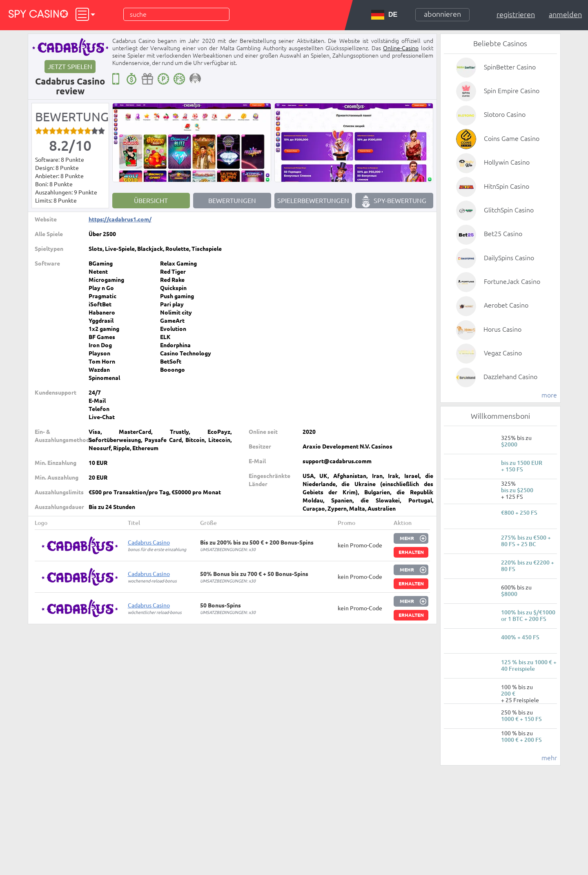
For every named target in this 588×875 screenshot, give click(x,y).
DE (384, 15)
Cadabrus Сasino (149, 542)
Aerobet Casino (506, 305)
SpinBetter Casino (510, 67)
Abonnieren (442, 14)
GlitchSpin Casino (509, 210)
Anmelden (565, 14)
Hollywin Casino (507, 162)
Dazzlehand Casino (510, 377)
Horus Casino (502, 329)
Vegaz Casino (503, 353)
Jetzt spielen (70, 67)
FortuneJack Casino (512, 281)
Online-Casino (401, 48)
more (549, 395)
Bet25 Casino (503, 234)
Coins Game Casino (512, 138)
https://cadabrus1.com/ (120, 219)
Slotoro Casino (505, 114)
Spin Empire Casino (512, 91)
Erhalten (411, 552)
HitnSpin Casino (507, 186)
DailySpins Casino (509, 258)
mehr (549, 758)
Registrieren (516, 14)
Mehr (407, 538)
